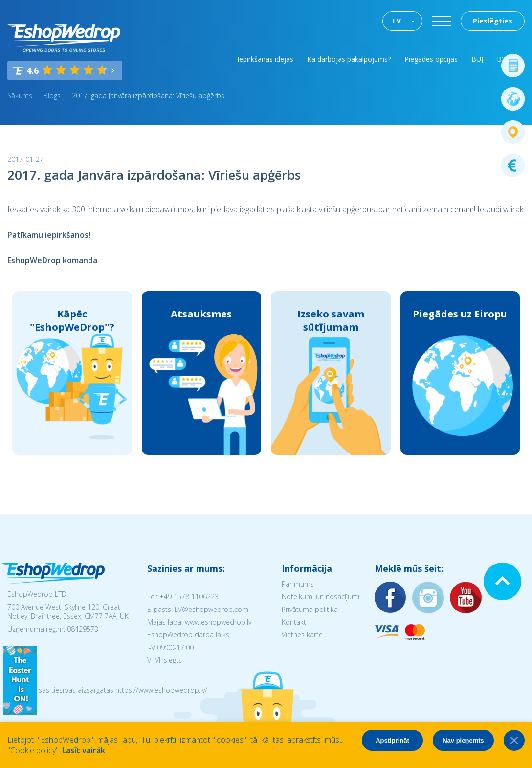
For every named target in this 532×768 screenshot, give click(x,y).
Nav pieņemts (463, 740)
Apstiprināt (392, 740)
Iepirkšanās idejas (265, 59)
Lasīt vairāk (84, 750)
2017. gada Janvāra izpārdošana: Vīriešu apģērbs (148, 96)
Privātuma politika (310, 609)
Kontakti (295, 622)
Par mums (298, 584)
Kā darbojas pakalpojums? (349, 59)
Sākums (20, 96)
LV (397, 21)
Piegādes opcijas (431, 59)
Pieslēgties (493, 21)
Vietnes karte (302, 635)
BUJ (477, 59)
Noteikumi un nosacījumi (321, 597)
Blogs (52, 96)
